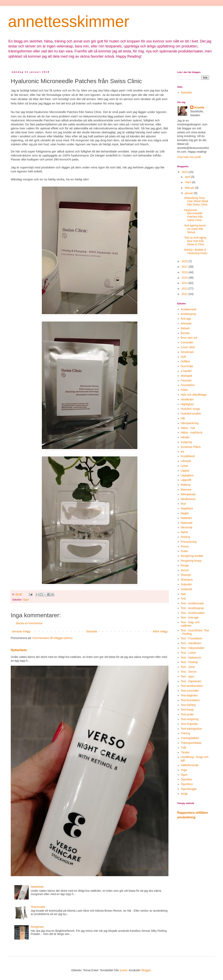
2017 (185, 267)
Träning (185, 733)
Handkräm (187, 399)
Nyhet (184, 532)
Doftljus (185, 361)
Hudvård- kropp (190, 409)
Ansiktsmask (189, 309)
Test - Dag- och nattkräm (190, 624)
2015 (185, 278)
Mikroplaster (188, 494)
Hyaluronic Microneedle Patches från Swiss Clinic (194, 215)
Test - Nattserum (191, 658)
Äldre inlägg (160, 631)
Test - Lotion (188, 653)
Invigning (186, 442)
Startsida (91, 631)
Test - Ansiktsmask (192, 603)
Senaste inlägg (21, 631)
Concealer (187, 342)
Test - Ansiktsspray (192, 608)
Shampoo (187, 580)
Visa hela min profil (189, 157)
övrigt (184, 794)
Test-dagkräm (189, 695)
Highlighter (187, 404)
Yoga (184, 770)
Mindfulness (188, 499)
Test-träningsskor (191, 729)
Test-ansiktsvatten (192, 686)
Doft (183, 357)
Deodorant (187, 352)
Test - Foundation (192, 638)
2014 (185, 283)
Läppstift (186, 480)
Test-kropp (187, 710)
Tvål (183, 748)
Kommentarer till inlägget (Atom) (52, 638)
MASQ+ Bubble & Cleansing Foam (196, 251)
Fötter (184, 390)
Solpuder (186, 584)
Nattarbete (19, 650)
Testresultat (38, 907)
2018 (185, 261)
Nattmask (187, 523)
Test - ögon (188, 676)
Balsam (185, 328)
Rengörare (37, 927)
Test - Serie (188, 667)
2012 (185, 294)
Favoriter (186, 380)
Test (183, 599)
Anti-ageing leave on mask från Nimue (195, 229)
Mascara (186, 490)
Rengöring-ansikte (192, 556)
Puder (184, 551)
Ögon (26, 600)
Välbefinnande (190, 765)
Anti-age (186, 319)
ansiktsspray (189, 314)
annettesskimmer (69, 21)
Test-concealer (190, 691)
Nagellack (187, 508)
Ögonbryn (187, 784)
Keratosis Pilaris (191, 447)
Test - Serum (189, 672)
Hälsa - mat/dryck (192, 432)
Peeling (185, 537)
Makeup (186, 485)
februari (190, 188)
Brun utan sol (189, 338)
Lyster (185, 466)
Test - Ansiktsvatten (193, 613)
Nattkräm (186, 518)
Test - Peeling (189, 662)
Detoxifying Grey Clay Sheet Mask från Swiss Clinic (196, 201)
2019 (185, 172)
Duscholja (187, 366)
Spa (183, 594)
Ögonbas (186, 779)
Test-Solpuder (189, 724)
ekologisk (187, 376)
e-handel (186, 371)
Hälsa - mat (188, 428)
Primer (185, 547)
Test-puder (187, 714)
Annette (199, 107)
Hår (183, 418)
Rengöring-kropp (191, 561)
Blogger (146, 970)
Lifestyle (186, 461)
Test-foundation (190, 700)
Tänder (185, 752)
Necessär (187, 527)
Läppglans (187, 475)
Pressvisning (189, 542)
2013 (185, 289)
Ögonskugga (189, 789)
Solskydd (186, 589)
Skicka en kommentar (29, 623)
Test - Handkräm (191, 643)
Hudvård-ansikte (191, 414)
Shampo (186, 575)
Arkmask (186, 323)
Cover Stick (188, 347)
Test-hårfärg (188, 705)
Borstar (185, 333)
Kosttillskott (188, 456)
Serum (185, 570)
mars (188, 182)
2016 (185, 272)
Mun (183, 504)
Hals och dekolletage (194, 395)
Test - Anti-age (190, 617)
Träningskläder (190, 738)
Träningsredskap (191, 743)
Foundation (188, 385)
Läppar (185, 471)
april (188, 177)
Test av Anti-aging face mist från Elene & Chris (195, 241)
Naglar (185, 513)
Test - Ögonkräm (191, 681)
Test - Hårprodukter (193, 648)
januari (189, 193)
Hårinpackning (190, 423)
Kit (182, 452)
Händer (185, 437)
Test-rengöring (190, 719)
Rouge (185, 565)
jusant (124, 970)
